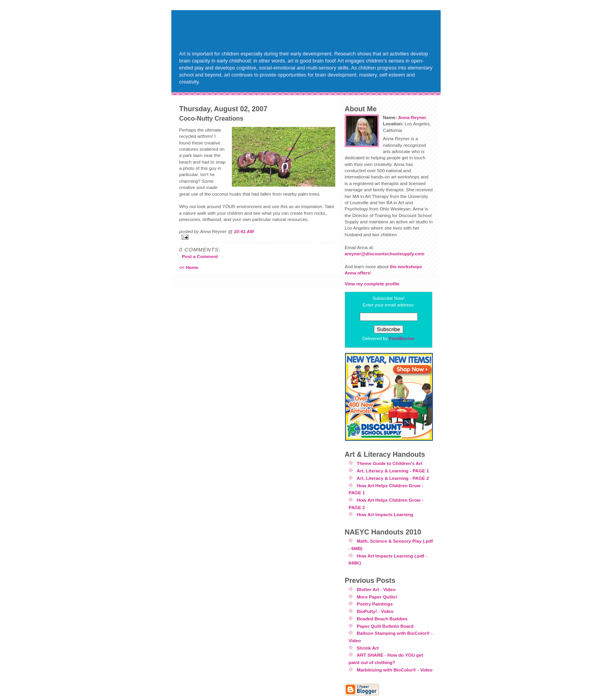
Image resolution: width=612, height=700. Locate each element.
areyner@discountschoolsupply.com (384, 254)
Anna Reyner (412, 117)
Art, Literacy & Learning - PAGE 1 (393, 471)
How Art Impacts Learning (385, 514)
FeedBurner (402, 338)
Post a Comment (200, 256)
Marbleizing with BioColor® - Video (395, 670)
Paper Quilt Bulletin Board (385, 626)
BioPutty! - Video (375, 611)
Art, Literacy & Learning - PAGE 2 (393, 478)
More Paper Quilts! (377, 597)
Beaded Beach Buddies (382, 619)
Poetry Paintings (375, 604)
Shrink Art (368, 648)
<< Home (189, 267)
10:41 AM (244, 231)
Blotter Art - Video (376, 589)
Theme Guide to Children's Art (390, 463)
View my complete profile (372, 284)
